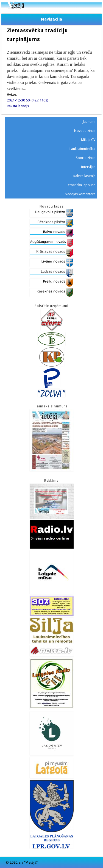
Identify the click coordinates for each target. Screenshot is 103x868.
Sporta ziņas (86, 158)
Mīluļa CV (88, 140)
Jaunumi (89, 122)
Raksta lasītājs (18, 106)
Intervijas (88, 167)
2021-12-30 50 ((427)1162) (28, 100)
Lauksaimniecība (83, 149)
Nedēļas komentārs (80, 194)
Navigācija (51, 19)
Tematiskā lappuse (81, 185)
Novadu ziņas (85, 131)
